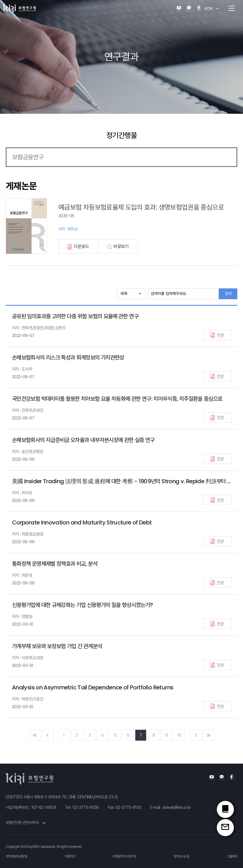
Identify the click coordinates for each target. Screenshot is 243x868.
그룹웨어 (232, 856)
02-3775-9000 (86, 807)
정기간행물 (121, 135)
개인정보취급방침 (16, 856)
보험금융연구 (28, 157)
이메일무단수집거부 (124, 856)
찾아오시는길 (181, 856)
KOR (209, 9)
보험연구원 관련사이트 (26, 822)
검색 (228, 294)
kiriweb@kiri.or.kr (177, 807)
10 (179, 735)
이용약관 (70, 856)
